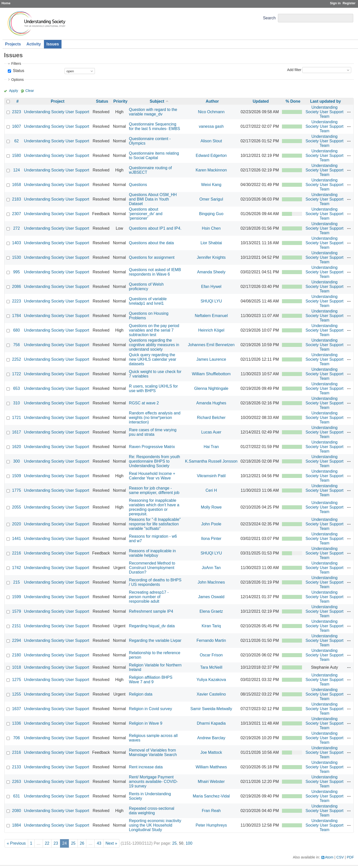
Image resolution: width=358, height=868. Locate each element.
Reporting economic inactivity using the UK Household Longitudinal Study (155, 825)
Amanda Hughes (211, 403)
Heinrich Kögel (211, 330)
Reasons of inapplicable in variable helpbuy (153, 553)
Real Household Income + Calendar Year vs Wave (152, 476)
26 (82, 843)
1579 (17, 611)
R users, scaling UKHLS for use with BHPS (154, 388)
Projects (13, 44)
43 (99, 843)
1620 (17, 447)
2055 (17, 507)
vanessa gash (211, 126)
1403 (17, 243)
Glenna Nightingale (211, 388)
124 (16, 170)
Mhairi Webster (211, 782)
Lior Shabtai (211, 243)
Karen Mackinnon (211, 170)
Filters (16, 64)
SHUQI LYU (211, 301)
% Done (293, 101)
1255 (17, 694)
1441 (17, 539)
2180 (17, 655)
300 (16, 461)
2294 (17, 640)
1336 (17, 723)
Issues (53, 44)
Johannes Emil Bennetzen (211, 345)
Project (57, 101)
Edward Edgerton (211, 156)
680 (16, 330)
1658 (17, 185)
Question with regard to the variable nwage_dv (153, 112)
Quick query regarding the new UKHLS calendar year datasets (153, 359)
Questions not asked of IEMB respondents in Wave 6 (155, 272)
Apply (14, 91)
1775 (17, 490)
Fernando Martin (211, 640)
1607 (17, 126)
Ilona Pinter (211, 539)
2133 (17, 767)
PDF (350, 857)
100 (189, 843)
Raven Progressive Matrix (152, 447)
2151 (17, 626)
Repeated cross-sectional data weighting (152, 811)
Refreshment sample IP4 (151, 611)
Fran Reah (211, 811)
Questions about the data (152, 243)
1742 (17, 568)
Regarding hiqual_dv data (152, 626)
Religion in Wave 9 (146, 723)
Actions (349, 112)
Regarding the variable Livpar (155, 640)
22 (47, 843)
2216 (17, 553)
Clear (30, 91)
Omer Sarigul (211, 199)
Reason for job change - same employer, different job (154, 490)
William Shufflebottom (211, 374)
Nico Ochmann (211, 112)
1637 (17, 709)
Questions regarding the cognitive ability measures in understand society (154, 345)
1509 (17, 476)
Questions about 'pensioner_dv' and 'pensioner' (146, 214)
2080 (17, 811)
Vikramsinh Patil (211, 476)
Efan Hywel (211, 287)
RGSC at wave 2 (144, 403)
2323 (17, 112)
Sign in (335, 3)
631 (16, 796)
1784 (17, 316)
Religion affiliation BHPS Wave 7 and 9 (151, 680)
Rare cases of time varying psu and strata (153, 432)
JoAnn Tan (211, 568)
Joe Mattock (211, 752)
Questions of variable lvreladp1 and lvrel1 (148, 301)
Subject (157, 101)
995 (16, 272)
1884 (17, 825)
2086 (17, 287)
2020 (17, 524)
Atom (329, 857)
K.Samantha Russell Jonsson (211, 461)
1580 (17, 156)
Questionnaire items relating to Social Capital (154, 156)
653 (16, 388)
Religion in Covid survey (151, 709)
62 (17, 141)
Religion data (141, 694)
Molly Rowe (211, 507)
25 (73, 843)
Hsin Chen (211, 228)
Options (18, 80)
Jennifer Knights (211, 257)
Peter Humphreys (211, 825)
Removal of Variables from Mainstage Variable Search (153, 752)
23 (56, 843)
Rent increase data (146, 767)
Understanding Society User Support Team (324, 112)
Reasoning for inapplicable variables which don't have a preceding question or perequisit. (154, 507)
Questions (138, 185)
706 (16, 738)
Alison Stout (211, 141)
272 (16, 228)
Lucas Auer (211, 432)
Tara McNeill (211, 667)
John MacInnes (211, 582)
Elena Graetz (211, 611)
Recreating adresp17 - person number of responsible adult (149, 597)
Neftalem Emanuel (211, 316)
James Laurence (211, 359)
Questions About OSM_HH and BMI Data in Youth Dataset (153, 199)
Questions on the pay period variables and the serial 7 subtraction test (154, 330)
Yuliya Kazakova (211, 680)
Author (212, 101)
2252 (17, 359)
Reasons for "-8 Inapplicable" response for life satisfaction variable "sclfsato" (155, 524)
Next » (111, 843)
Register (349, 3)
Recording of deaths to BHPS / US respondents (155, 582)
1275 (17, 680)
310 (16, 403)
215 (16, 582)
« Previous (16, 843)
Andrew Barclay (211, 738)
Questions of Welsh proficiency (146, 287)
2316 (17, 752)
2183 (17, 199)
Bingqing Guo (211, 214)
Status (18, 71)
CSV (340, 857)
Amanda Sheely (211, 272)
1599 (17, 597)
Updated (261, 101)
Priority (121, 101)
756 (16, 345)
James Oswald (211, 597)
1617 (17, 432)
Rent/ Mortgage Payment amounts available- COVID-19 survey (154, 782)
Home (6, 3)
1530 (17, 257)
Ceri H (211, 490)
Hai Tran (211, 447)
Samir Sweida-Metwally (211, 709)
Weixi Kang (211, 185)
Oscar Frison (211, 655)
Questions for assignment (152, 257)
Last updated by (325, 101)
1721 (17, 418)
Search (269, 18)
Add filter (294, 70)
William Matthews (211, 767)
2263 (17, 782)
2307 (17, 214)
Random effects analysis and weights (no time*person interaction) (155, 418)
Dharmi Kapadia (211, 723)
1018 (17, 667)
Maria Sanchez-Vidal (211, 796)
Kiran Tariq (211, 626)
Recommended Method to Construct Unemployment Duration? (152, 568)
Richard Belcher (211, 418)
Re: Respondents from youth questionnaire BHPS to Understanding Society (155, 461)
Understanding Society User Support (57, 112)
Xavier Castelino (211, 694)
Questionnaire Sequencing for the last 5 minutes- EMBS (155, 126)
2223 (17, 301)
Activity (34, 44)
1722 (17, 374)
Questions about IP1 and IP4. (155, 228)
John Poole (211, 524)
